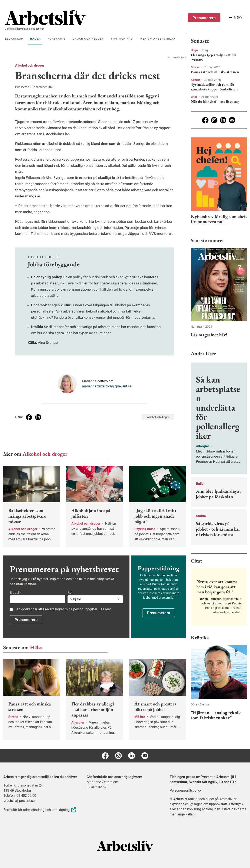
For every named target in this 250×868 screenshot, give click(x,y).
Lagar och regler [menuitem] (88, 39)
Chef (194, 97)
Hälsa (36, 647)
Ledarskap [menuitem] (14, 39)
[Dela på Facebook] (29, 417)
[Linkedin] (223, 120)
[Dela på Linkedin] (38, 417)
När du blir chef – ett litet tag (215, 101)
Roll (70, 593)
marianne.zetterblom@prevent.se (107, 386)
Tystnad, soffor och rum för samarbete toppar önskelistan (214, 87)
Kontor (196, 80)
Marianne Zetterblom (102, 782)
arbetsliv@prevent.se (19, 801)
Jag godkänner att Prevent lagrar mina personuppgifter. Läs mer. (63, 609)
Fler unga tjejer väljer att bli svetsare (213, 57)
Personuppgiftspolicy (186, 790)
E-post (16, 593)
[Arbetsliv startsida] (125, 846)
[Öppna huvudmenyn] (235, 18)
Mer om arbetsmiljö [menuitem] (158, 39)
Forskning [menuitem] (57, 39)
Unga (195, 50)
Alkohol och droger (30, 65)
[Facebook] (205, 120)
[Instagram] (214, 120)
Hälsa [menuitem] (35, 39)
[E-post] (232, 120)
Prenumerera (204, 18)
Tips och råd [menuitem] (122, 39)
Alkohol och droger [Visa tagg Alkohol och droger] (158, 417)
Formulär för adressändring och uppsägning (40, 810)
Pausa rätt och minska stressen (215, 72)
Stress (195, 67)
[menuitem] (95, 18)
